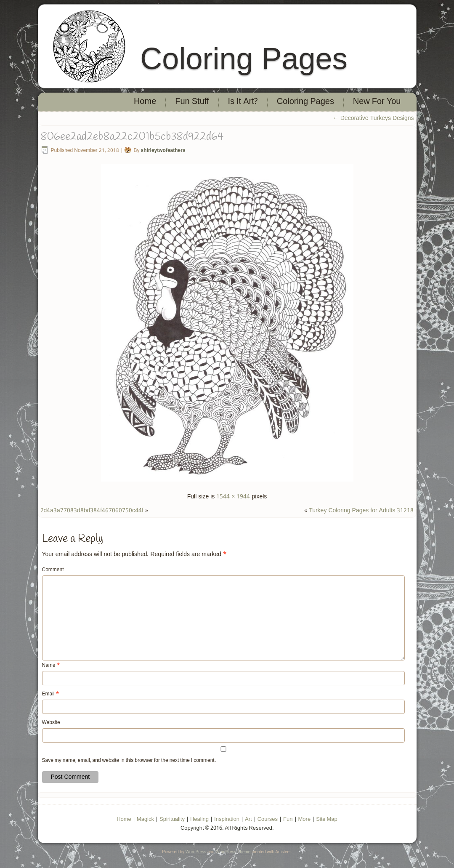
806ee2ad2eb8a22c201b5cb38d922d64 (132, 137)
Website (51, 723)
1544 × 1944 (233, 497)
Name (51, 666)
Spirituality (172, 819)
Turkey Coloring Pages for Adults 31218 (361, 511)
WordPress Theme (233, 852)
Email (50, 694)
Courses (268, 819)
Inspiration (227, 819)
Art (248, 819)
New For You (377, 102)
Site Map (327, 819)
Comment (53, 570)
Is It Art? (243, 102)
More (305, 819)
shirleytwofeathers (163, 151)
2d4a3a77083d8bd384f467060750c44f (92, 511)
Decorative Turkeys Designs (373, 118)
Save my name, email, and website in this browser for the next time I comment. (129, 761)
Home (145, 102)
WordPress (196, 852)
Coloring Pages (244, 59)
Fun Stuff (192, 102)
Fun (288, 819)
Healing (199, 819)
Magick (145, 819)
